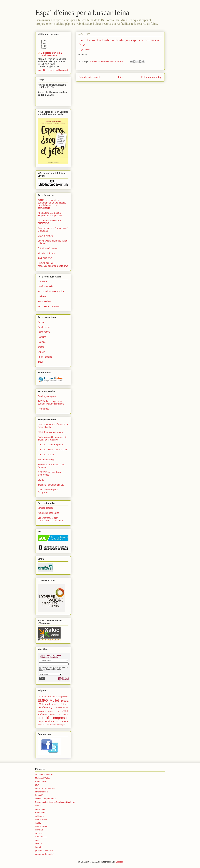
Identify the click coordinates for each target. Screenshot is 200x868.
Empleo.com (44, 327)
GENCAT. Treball (46, 455)
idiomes (39, 844)
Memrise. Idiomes (46, 253)
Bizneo (41, 322)
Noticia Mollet (41, 819)
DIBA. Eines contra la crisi (50, 432)
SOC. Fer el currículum (49, 306)
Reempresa (43, 409)
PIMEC (51, 711)
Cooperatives (63, 697)
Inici (120, 77)
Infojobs (42, 342)
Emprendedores (46, 508)
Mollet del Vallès (42, 778)
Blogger (119, 862)
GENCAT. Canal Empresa (50, 445)
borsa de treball (59, 715)
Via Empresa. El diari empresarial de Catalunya (50, 519)
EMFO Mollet (48, 700)
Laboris (41, 352)
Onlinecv (42, 296)
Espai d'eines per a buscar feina (82, 12)
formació (39, 795)
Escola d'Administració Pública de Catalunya (53, 704)
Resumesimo (44, 301)
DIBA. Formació (46, 236)
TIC (58, 711)
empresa (39, 833)
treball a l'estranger (57, 725)
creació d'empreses (53, 718)
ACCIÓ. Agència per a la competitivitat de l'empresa (51, 403)
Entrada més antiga (152, 77)
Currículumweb (45, 286)
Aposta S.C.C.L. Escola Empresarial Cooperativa (50, 214)
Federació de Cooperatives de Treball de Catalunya (52, 438)
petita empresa (44, 725)
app (37, 840)
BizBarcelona (51, 697)
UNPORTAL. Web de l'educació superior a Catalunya (53, 265)
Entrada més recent (89, 77)
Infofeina (42, 337)
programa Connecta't (45, 854)
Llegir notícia (84, 50)
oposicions (62, 722)
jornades (39, 847)
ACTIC (41, 697)
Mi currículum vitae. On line (51, 291)
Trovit (40, 362)
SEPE (41, 480)
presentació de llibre (44, 851)
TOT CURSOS (45, 258)
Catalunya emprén (47, 396)
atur (65, 711)
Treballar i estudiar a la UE (51, 485)
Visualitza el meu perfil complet (53, 70)
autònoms (43, 714)
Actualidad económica (49, 513)
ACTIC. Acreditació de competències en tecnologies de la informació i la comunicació (52, 204)
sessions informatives (45, 788)
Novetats (42, 711)
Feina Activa (44, 332)
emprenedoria (46, 722)
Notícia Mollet (62, 708)
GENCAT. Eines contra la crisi (52, 450)
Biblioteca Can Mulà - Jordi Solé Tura (52, 54)
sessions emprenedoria (46, 799)
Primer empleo (45, 357)
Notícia (38, 806)
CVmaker (42, 282)
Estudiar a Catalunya (48, 248)
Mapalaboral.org (46, 460)
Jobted (41, 347)
